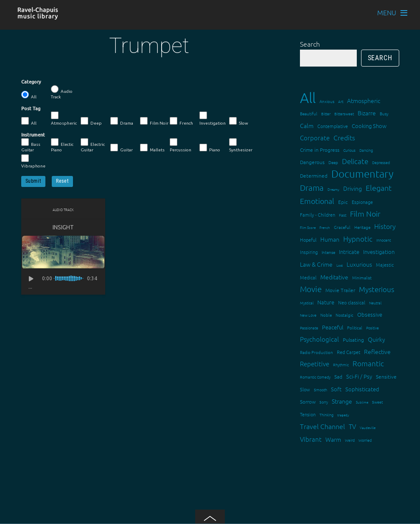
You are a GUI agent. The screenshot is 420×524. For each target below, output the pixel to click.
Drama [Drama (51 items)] (312, 187)
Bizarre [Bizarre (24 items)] (367, 113)
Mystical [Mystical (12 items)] (307, 302)
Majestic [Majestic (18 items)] (385, 265)
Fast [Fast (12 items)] (343, 215)
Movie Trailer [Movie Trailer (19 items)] (340, 290)
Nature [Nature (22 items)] (326, 302)
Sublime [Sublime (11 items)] (362, 402)
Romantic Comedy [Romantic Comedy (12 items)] (315, 377)
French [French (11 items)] (325, 227)
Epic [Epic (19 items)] (343, 202)
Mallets (152, 148)
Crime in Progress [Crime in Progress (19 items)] (320, 150)
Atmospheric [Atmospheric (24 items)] (364, 100)
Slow (239, 121)
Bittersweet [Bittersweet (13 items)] (344, 113)
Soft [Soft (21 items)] (336, 389)
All (29, 95)
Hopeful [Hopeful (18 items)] (308, 240)
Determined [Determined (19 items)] (314, 176)
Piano (210, 148)
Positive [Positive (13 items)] (372, 327)
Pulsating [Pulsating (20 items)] (353, 340)
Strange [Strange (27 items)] (342, 401)
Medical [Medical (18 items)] (308, 277)
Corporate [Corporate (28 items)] (315, 138)
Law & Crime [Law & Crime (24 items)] (316, 264)
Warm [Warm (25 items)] (333, 439)
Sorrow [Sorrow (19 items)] (308, 401)
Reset (62, 181)
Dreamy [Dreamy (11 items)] (333, 189)
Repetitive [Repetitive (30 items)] (315, 364)
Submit (34, 181)
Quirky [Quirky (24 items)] (377, 339)
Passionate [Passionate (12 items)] (309, 327)
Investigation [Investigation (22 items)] (379, 252)
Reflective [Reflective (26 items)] (377, 351)
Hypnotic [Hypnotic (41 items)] (358, 239)
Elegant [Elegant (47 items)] (379, 188)
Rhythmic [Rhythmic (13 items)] (341, 364)
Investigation (213, 118)
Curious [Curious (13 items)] (349, 150)
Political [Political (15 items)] (355, 327)
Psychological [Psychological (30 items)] (319, 339)
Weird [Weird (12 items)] (350, 440)
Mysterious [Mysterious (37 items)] (377, 289)
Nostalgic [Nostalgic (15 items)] (344, 315)
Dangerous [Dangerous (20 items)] (312, 162)
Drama (122, 121)
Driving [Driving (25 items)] (353, 188)
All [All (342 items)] (308, 98)
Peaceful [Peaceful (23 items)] (333, 327)
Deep (91, 121)
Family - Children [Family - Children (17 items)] (318, 215)
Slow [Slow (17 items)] (305, 389)
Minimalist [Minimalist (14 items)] (362, 277)
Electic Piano (62, 145)
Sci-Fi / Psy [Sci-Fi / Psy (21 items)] (359, 376)
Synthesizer (241, 145)
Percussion (181, 145)
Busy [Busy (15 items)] (384, 113)
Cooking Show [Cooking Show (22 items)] (369, 126)
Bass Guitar (31, 145)
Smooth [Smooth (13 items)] (321, 389)
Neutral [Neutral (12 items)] (375, 302)
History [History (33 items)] (385, 226)
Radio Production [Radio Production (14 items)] (316, 352)
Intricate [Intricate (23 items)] (349, 252)
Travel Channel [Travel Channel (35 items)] (322, 426)
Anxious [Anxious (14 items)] (327, 101)
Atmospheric (64, 118)
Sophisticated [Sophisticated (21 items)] (362, 389)
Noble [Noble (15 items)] (326, 315)
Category (31, 82)
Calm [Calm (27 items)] (307, 125)
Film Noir (154, 121)
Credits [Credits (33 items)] (344, 137)
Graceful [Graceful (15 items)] (342, 227)
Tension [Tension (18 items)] (308, 414)
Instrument (33, 135)
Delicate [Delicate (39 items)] (355, 161)
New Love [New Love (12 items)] (308, 315)
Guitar (122, 148)
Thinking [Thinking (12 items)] (326, 414)
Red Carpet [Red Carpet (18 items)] (349, 352)
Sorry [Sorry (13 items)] (324, 402)
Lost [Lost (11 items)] (340, 265)
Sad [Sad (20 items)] (338, 376)
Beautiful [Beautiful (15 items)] (309, 113)
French (181, 121)
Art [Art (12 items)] (341, 101)
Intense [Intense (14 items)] (328, 252)
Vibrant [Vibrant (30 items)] (311, 439)
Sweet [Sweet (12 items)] (377, 402)
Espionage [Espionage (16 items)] (362, 202)
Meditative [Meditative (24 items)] (334, 277)
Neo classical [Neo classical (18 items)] (352, 302)
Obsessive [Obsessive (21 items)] (370, 314)
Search (310, 44)
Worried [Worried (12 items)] (365, 440)
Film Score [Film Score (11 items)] (308, 227)
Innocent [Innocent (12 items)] (384, 240)
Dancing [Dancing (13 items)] (366, 150)
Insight (63, 227)
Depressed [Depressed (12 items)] (381, 162)
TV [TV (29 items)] (352, 426)
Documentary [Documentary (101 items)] (362, 174)
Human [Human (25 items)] (330, 239)
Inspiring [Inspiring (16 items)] (309, 252)
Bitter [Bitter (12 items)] (326, 113)
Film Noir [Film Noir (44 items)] (365, 213)
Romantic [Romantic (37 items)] (368, 363)
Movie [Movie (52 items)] (311, 289)
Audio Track (62, 92)
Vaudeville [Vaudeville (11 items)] (368, 428)
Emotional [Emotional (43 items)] (317, 201)
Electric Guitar (93, 145)
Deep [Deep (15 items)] (333, 162)
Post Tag (31, 109)
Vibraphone (33, 161)
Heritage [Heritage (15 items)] (362, 227)
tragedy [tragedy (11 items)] (343, 415)
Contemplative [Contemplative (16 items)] (333, 126)
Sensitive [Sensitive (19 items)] (386, 376)
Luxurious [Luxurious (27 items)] (359, 264)
